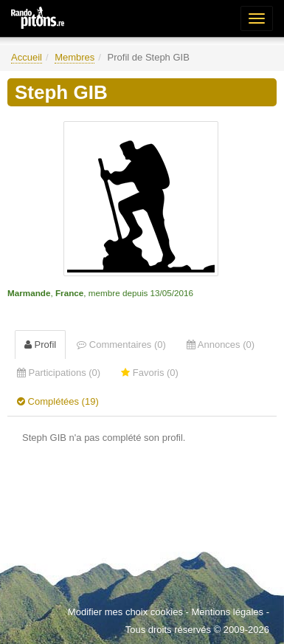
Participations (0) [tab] (59, 373)
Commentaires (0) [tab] (121, 345)
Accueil (27, 57)
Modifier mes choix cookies (125, 612)
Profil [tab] (40, 345)
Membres (75, 57)
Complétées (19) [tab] (58, 401)
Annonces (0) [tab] (221, 345)
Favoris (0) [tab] (150, 373)
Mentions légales (227, 612)
